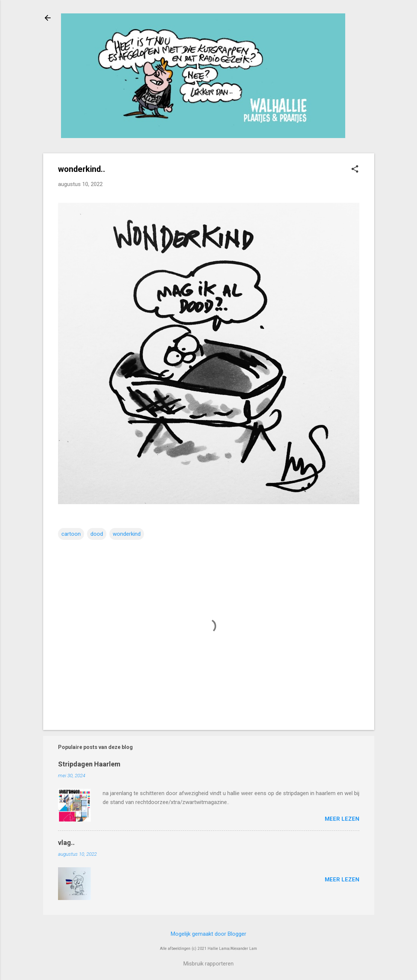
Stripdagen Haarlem (89, 764)
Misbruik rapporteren (208, 964)
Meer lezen (342, 819)
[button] (355, 170)
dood (97, 534)
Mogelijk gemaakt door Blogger (208, 934)
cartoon (71, 534)
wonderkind (127, 534)
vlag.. (66, 843)
